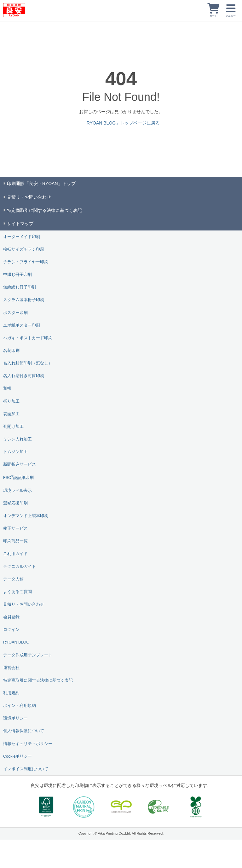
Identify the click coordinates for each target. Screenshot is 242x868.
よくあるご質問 (17, 592)
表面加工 (11, 414)
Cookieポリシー (17, 756)
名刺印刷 (11, 351)
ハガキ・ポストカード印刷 (28, 338)
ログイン (11, 630)
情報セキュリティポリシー (28, 744)
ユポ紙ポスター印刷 (22, 325)
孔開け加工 (13, 427)
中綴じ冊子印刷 (17, 275)
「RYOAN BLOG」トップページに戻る (121, 123)
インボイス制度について (26, 769)
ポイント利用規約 (20, 706)
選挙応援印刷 (15, 503)
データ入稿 (13, 579)
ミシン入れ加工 (17, 439)
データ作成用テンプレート (28, 655)
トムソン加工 (15, 452)
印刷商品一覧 (15, 541)
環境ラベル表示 (17, 491)
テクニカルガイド (20, 567)
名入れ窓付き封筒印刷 (24, 376)
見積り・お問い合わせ (24, 604)
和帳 (7, 388)
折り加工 (11, 401)
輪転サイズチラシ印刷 (24, 249)
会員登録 (11, 617)
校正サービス (15, 528)
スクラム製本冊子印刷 (24, 300)
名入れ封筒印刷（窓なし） (28, 363)
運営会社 (11, 668)
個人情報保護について (24, 731)
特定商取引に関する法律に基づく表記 (38, 680)
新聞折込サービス (20, 464)
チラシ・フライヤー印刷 (26, 262)
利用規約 (11, 693)
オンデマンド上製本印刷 (26, 516)
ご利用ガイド (15, 554)
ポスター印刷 (15, 313)
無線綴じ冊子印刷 (20, 287)
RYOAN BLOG (16, 642)
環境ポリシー (15, 718)
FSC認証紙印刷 (18, 477)
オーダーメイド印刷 (22, 237)
